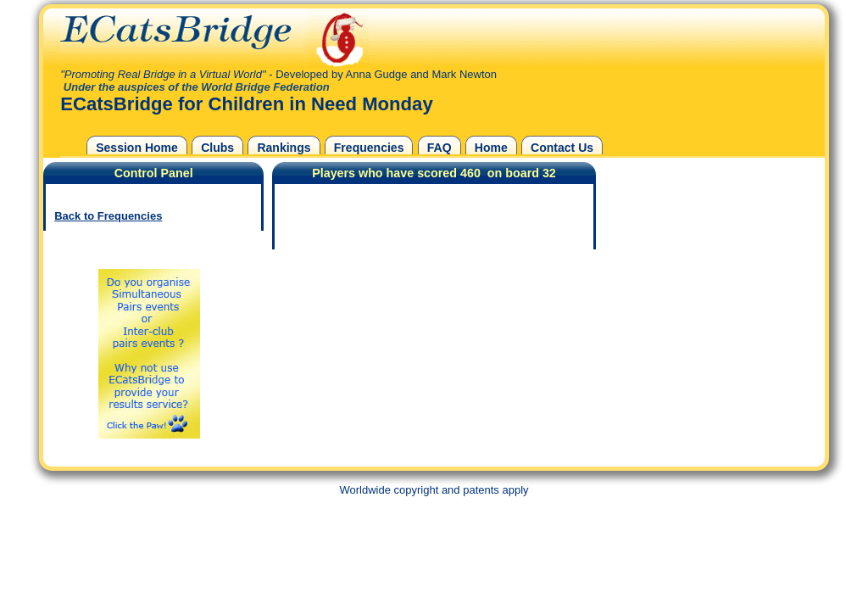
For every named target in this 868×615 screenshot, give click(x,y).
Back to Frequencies (108, 216)
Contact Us (562, 148)
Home (491, 148)
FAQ (440, 148)
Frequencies (369, 148)
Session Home (137, 148)
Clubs (217, 148)
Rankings (284, 148)
